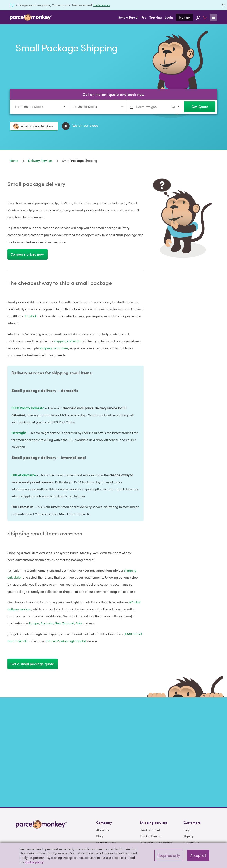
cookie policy (34, 862)
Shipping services (154, 780)
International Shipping (156, 800)
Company (104, 780)
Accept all (198, 855)
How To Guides (194, 825)
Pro (144, 17)
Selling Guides (194, 818)
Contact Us (191, 800)
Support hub (192, 806)
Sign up (184, 17)
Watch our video (80, 126)
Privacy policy (106, 800)
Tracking (156, 17)
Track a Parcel (150, 793)
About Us (103, 787)
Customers (192, 780)
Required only (169, 855)
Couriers (146, 806)
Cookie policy (106, 806)
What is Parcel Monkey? (33, 126)
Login (169, 17)
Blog (99, 793)
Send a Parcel (128, 17)
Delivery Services (152, 812)
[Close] (223, 5)
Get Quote (200, 107)
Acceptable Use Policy (112, 818)
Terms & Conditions (110, 812)
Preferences (101, 5)
